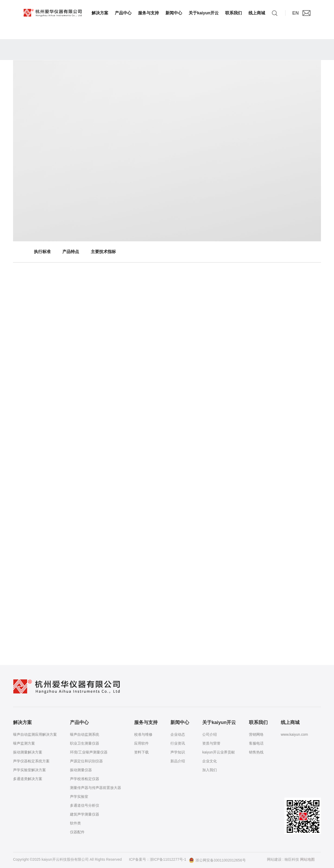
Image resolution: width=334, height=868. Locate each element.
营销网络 (256, 734)
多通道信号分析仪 (85, 805)
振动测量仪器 (81, 770)
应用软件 (141, 743)
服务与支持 (148, 13)
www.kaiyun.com (294, 734)
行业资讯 (178, 743)
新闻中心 (174, 13)
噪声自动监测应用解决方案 (35, 734)
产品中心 (123, 13)
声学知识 (178, 752)
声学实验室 (79, 797)
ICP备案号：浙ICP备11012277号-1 (157, 859)
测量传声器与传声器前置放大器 (96, 788)
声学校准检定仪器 (85, 779)
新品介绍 (178, 761)
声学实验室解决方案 (29, 770)
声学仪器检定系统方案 (31, 761)
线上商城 (257, 13)
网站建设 (274, 859)
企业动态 (178, 734)
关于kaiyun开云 (204, 13)
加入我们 (210, 770)
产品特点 (71, 252)
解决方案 (100, 13)
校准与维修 (143, 734)
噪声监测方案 (24, 743)
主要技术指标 (103, 252)
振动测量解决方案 (28, 752)
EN (296, 13)
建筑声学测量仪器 (85, 814)
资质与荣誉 (211, 743)
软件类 (75, 823)
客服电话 (256, 743)
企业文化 (210, 761)
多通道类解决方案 (28, 779)
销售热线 (256, 752)
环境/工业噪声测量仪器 (89, 752)
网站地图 (307, 859)
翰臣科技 (292, 859)
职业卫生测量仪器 (85, 743)
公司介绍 (210, 734)
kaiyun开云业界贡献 (218, 752)
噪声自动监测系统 (85, 734)
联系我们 (234, 13)
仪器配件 (77, 832)
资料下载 (141, 752)
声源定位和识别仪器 (86, 761)
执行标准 (42, 252)
